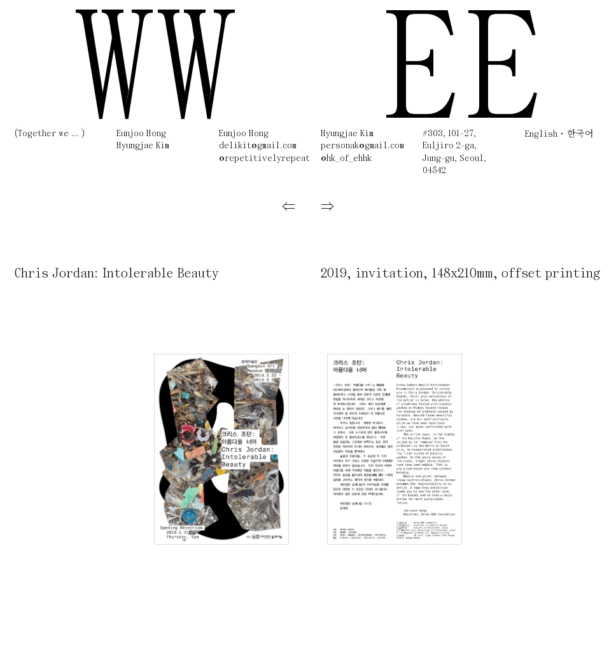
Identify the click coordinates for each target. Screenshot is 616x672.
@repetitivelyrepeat (264, 159)
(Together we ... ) (50, 134)
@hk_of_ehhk (346, 159)
